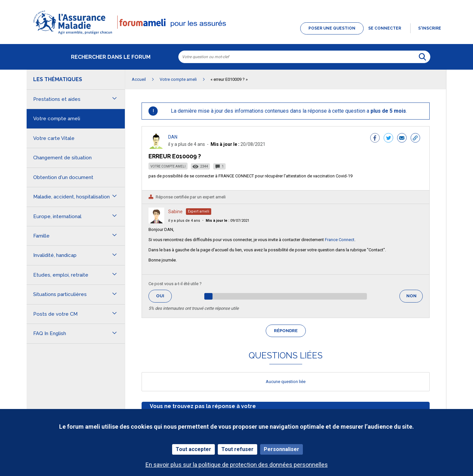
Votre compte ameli (168, 166)
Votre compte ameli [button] (57, 119)
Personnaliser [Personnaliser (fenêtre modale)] (282, 449)
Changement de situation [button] (62, 158)
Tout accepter (193, 449)
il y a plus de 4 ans (184, 221)
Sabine (175, 212)
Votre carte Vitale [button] (54, 138)
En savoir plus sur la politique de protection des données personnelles (237, 465)
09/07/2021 (227, 221)
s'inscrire (430, 28)
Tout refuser (237, 449)
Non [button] (415, 298)
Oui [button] (164, 296)
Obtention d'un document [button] (63, 177)
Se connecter (385, 28)
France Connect (340, 240)
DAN (173, 137)
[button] (236, 35)
